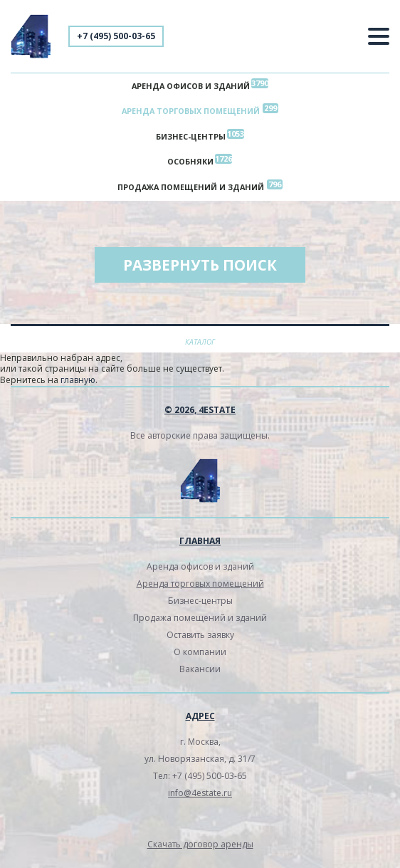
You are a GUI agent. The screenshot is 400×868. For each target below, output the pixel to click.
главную (78, 381)
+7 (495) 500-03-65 (116, 36)
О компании (200, 653)
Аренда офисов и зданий (191, 86)
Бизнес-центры (191, 137)
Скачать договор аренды (200, 845)
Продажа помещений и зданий (191, 188)
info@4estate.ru (200, 794)
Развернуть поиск (200, 266)
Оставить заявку (200, 636)
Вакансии (200, 670)
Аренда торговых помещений (191, 111)
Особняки (190, 162)
